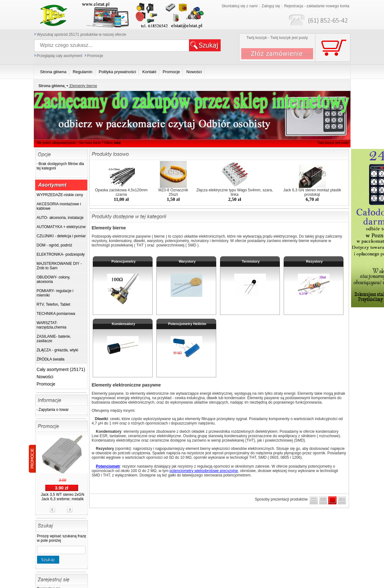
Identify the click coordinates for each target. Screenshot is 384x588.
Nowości (45, 377)
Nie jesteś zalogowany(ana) (57, 143)
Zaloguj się (271, 6)
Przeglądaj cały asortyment (60, 56)
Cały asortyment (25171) (61, 369)
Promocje (95, 56)
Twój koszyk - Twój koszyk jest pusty (277, 38)
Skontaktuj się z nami (239, 6)
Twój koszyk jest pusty (333, 143)
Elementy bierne (81, 86)
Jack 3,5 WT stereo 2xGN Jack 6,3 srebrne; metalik (63, 497)
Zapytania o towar (54, 410)
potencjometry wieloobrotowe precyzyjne (204, 471)
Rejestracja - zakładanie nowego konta (317, 6)
